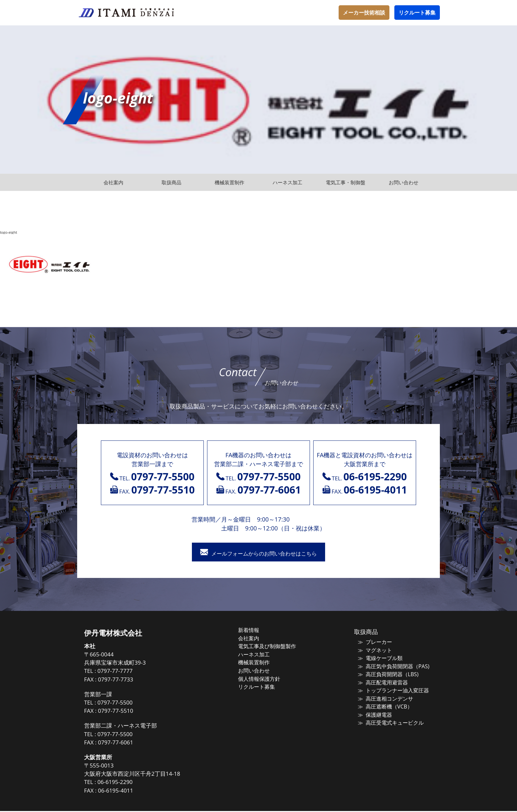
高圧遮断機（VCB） (384, 705)
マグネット (374, 650)
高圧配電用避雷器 (382, 681)
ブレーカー (374, 643)
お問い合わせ (261, 670)
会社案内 (256, 639)
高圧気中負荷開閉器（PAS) (392, 666)
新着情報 (256, 631)
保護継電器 (374, 712)
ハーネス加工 (261, 654)
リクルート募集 (417, 13)
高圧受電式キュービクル (389, 720)
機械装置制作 (261, 662)
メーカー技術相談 (364, 13)
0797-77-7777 (126, 672)
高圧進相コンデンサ (384, 697)
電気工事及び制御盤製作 (273, 647)
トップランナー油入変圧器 (392, 689)
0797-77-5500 (126, 703)
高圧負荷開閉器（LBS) (387, 674)
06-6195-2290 (126, 783)
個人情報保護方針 (266, 677)
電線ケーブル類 (379, 658)
